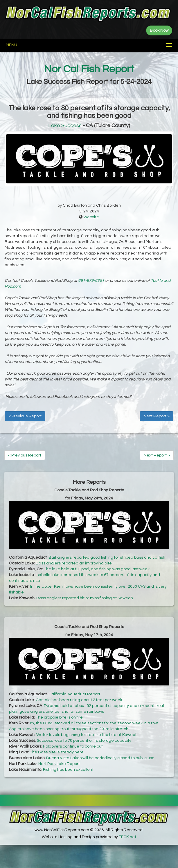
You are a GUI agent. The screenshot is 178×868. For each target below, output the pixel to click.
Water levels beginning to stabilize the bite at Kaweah (87, 735)
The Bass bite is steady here (57, 752)
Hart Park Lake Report (59, 764)
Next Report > (157, 416)
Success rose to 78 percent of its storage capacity (84, 741)
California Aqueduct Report (74, 694)
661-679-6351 (91, 281)
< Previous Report (25, 416)
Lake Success (65, 126)
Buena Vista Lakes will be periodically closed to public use (100, 758)
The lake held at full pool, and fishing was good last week (97, 569)
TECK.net (127, 837)
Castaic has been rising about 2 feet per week (79, 700)
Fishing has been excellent (68, 770)
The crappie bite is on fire (59, 717)
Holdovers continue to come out (73, 746)
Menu (11, 45)
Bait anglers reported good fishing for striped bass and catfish (107, 557)
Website (91, 217)
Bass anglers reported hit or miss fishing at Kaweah (85, 598)
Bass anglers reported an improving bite (74, 563)
